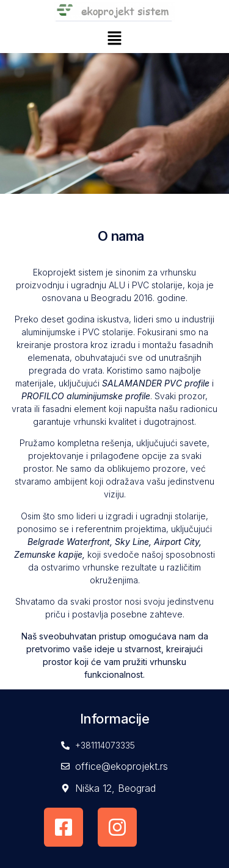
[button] (114, 40)
